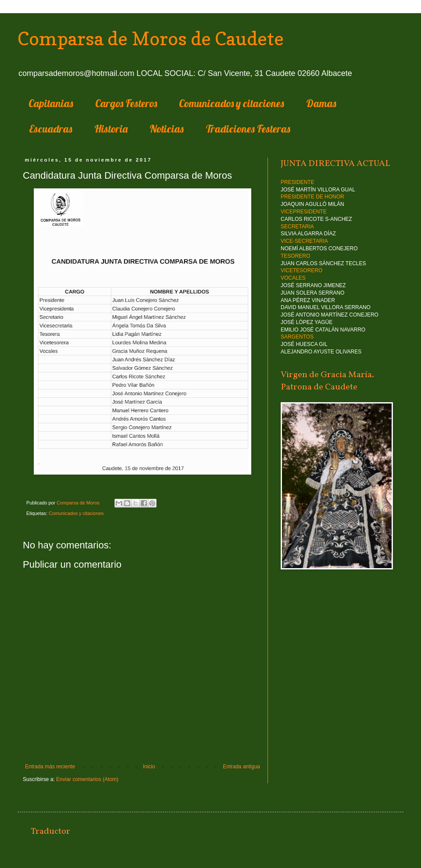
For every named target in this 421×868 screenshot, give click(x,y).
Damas (321, 103)
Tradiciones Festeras (248, 129)
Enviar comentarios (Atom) (87, 779)
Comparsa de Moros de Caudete (151, 38)
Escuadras (51, 129)
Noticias (167, 129)
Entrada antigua (241, 767)
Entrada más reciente (50, 767)
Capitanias (51, 103)
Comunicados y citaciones (232, 103)
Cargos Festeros (126, 103)
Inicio (149, 767)
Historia (111, 129)
